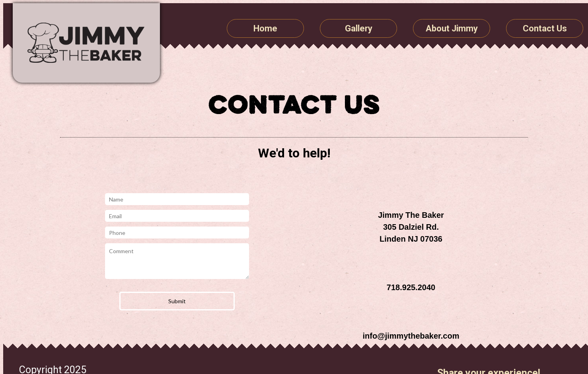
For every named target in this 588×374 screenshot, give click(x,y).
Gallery (359, 28)
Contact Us (545, 28)
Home (265, 28)
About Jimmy (452, 28)
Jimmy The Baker (86, 43)
